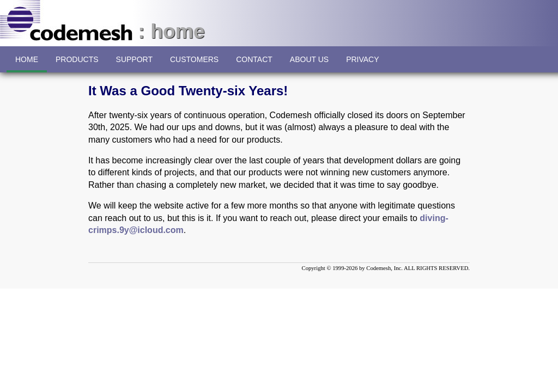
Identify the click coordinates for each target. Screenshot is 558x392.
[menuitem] (77, 59)
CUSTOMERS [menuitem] (194, 64)
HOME (27, 64)
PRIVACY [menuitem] (362, 64)
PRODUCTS (77, 59)
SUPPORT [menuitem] (134, 64)
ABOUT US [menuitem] (309, 64)
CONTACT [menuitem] (254, 64)
